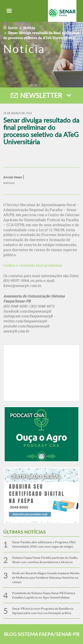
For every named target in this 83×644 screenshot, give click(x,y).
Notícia (29, 28)
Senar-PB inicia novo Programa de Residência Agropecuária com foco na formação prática (43, 611)
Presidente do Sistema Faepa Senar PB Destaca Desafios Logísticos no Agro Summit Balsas (44, 595)
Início (13, 28)
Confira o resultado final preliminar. (33, 265)
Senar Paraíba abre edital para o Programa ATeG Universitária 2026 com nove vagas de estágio (44, 544)
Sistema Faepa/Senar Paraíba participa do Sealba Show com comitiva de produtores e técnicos (45, 560)
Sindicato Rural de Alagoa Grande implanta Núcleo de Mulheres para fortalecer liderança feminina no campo (46, 577)
